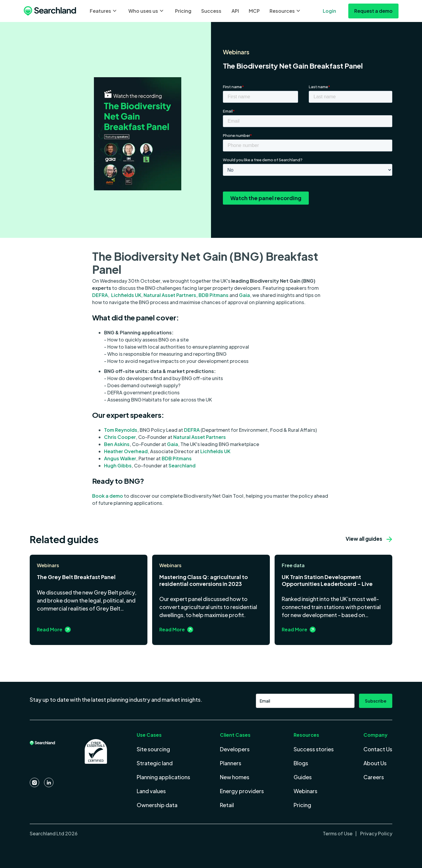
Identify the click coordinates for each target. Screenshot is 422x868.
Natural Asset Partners (200, 437)
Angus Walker (120, 458)
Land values (151, 791)
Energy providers (242, 791)
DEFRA (100, 295)
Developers (235, 749)
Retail (227, 805)
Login (329, 11)
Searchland (182, 465)
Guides (303, 777)
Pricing (183, 11)
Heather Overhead (126, 451)
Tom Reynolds (121, 430)
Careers (374, 777)
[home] (50, 11)
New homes (235, 777)
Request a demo (373, 11)
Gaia (244, 295)
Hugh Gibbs (118, 465)
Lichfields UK (126, 295)
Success (211, 11)
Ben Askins (117, 444)
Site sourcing (153, 749)
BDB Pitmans (214, 295)
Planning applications (163, 777)
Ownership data (157, 805)
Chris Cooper (120, 437)
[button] (104, 11)
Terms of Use (338, 833)
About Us (375, 763)
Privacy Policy (376, 833)
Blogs (301, 763)
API (235, 11)
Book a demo (108, 496)
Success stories (314, 749)
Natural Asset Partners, (171, 295)
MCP (254, 11)
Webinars (306, 791)
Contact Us (378, 749)
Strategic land (155, 763)
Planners (231, 763)
